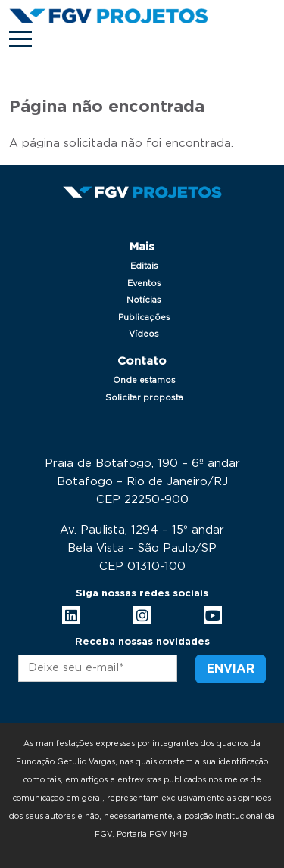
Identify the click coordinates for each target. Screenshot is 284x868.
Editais (144, 266)
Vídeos (144, 334)
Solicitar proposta (144, 398)
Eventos (144, 283)
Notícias (144, 300)
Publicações (144, 317)
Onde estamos (144, 380)
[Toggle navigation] (20, 39)
